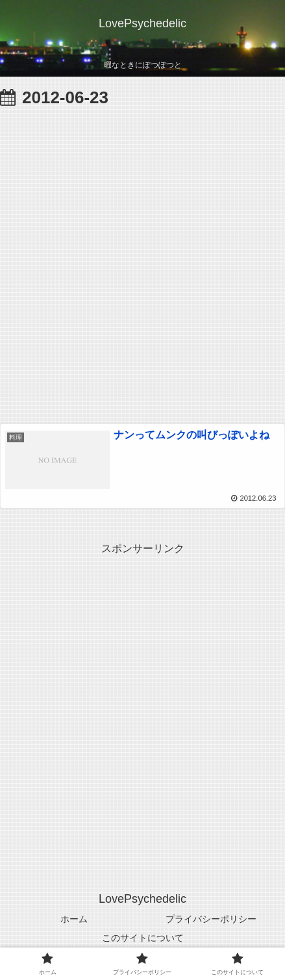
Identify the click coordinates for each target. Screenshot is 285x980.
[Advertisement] (142, 262)
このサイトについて (143, 938)
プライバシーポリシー (211, 919)
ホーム (74, 919)
